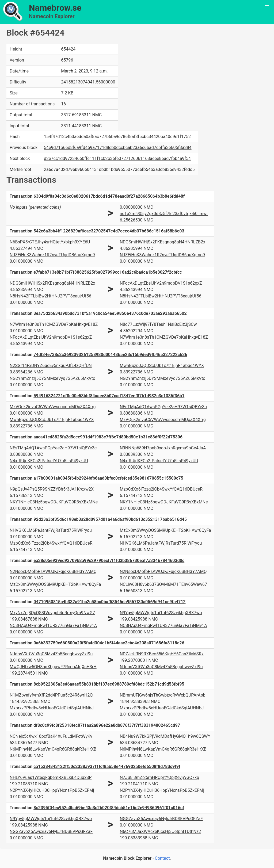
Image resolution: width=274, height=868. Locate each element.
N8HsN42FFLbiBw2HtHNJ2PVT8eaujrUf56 (50, 296)
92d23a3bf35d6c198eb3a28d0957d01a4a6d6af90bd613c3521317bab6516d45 (110, 519)
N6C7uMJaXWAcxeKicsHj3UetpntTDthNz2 (160, 831)
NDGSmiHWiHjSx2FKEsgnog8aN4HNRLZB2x (162, 242)
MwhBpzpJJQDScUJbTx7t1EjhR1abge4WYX (162, 366)
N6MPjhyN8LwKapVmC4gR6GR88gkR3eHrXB (53, 749)
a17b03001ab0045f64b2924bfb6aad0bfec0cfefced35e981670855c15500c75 (108, 478)
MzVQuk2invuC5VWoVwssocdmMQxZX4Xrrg (53, 407)
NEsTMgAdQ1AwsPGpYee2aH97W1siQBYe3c (163, 407)
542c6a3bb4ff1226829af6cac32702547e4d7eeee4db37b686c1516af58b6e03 (109, 231)
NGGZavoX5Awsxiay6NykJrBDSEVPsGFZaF (51, 831)
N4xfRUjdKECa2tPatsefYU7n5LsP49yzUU (49, 461)
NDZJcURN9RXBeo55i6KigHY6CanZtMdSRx (161, 654)
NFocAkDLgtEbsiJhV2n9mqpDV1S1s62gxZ (161, 283)
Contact (162, 858)
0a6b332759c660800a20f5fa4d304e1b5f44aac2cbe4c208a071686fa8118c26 (109, 643)
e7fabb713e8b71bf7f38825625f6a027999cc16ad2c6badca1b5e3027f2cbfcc (108, 272)
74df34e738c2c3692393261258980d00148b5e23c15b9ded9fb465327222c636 (110, 355)
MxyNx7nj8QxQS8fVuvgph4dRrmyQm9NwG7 (52, 613)
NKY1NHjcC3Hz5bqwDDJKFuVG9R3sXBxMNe (54, 502)
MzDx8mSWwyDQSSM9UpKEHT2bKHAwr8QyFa (165, 530)
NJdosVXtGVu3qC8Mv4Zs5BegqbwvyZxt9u (51, 654)
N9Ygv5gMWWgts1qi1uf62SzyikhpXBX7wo (161, 613)
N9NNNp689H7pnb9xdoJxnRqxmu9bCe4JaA (163, 448)
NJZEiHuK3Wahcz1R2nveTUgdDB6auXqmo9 (52, 255)
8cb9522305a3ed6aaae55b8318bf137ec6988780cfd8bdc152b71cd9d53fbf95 (109, 684)
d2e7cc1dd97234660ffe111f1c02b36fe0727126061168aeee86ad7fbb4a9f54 (117, 158)
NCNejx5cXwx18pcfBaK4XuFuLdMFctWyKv (51, 736)
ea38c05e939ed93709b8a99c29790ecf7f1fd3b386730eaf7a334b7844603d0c (109, 561)
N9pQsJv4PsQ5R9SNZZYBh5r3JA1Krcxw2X (52, 489)
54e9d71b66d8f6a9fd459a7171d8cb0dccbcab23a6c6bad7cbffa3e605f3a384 (118, 148)
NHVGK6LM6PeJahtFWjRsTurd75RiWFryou (51, 530)
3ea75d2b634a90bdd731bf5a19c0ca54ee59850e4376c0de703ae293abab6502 (110, 313)
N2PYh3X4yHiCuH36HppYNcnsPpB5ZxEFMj (52, 790)
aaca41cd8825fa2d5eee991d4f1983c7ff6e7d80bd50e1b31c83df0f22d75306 (108, 437)
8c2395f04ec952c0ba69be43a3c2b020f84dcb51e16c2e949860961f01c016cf (109, 808)
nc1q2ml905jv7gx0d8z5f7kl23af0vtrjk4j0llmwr (164, 214)
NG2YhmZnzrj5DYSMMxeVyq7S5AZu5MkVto (52, 378)
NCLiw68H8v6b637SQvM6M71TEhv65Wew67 (163, 584)
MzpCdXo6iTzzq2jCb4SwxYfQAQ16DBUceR (161, 489)
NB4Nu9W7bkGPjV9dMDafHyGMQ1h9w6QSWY (165, 736)
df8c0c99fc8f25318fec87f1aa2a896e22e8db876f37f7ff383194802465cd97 (107, 725)
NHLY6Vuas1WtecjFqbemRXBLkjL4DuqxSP (51, 777)
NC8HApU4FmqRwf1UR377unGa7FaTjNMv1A (53, 626)
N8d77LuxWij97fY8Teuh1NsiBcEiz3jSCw (158, 324)
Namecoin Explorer (52, 16)
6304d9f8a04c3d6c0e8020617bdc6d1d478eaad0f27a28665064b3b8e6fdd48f (109, 196)
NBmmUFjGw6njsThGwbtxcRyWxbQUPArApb (162, 695)
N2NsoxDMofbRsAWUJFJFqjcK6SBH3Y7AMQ (53, 571)
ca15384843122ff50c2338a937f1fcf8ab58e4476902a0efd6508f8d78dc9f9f (107, 766)
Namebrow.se (55, 8)
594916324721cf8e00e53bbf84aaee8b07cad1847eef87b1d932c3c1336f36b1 (109, 396)
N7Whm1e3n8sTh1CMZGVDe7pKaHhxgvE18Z (54, 324)
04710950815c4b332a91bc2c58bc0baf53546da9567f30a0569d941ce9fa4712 (109, 602)
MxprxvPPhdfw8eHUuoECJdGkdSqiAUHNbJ (52, 708)
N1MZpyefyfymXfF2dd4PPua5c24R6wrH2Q (51, 695)
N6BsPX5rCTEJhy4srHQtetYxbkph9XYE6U (50, 242)
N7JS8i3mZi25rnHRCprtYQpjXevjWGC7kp (159, 777)
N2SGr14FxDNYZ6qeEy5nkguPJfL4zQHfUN (51, 366)
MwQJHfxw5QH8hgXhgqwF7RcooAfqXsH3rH (53, 667)
